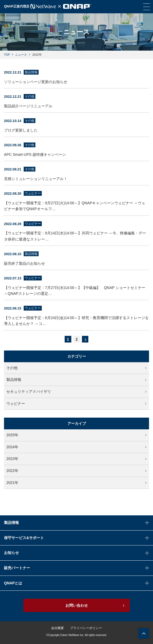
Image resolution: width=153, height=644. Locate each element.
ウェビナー (76, 403)
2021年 (76, 483)
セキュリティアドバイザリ (76, 392)
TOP (7, 55)
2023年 (76, 459)
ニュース (21, 55)
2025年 (76, 435)
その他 (76, 368)
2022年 (76, 471)
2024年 (76, 447)
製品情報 (76, 380)
